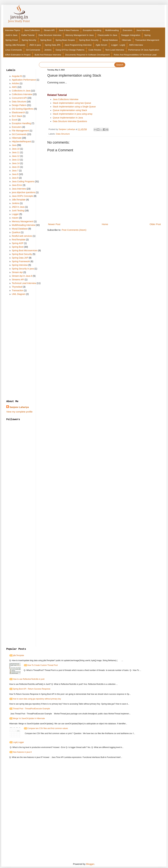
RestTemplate (19, 240)
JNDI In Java (18, 207)
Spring (147, 35)
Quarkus (16, 232)
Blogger (90, 864)
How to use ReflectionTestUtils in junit (29, 679)
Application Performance (24, 80)
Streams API (18, 280)
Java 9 (15, 178)
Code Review (95, 50)
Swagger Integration (131, 35)
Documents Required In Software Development (87, 55)
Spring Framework (21, 261)
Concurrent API (19, 98)
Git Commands (33, 50)
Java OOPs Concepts (22, 196)
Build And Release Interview (48, 55)
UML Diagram (19, 294)
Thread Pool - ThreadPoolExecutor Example (31, 709)
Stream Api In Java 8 (22, 276)
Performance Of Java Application (144, 50)
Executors (127, 30)
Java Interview (143, 30)
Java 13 (16, 160)
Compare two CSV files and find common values (48, 728)
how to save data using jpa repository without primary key (37, 699)
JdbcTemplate (19, 200)
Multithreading (112, 30)
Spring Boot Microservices (25, 250)
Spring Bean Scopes (65, 40)
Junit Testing (18, 211)
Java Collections (32, 30)
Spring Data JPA (53, 45)
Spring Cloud (12, 40)
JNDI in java (35, 45)
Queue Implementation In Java (68, 118)
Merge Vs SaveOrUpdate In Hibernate (29, 718)
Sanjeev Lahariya (19, 407)
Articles (15, 83)
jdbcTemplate (19, 655)
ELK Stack (17, 116)
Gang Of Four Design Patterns (70, 50)
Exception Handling (92, 30)
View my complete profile (19, 412)
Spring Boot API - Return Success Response (32, 689)
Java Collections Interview (66, 99)
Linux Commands (14, 50)
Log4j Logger (18, 742)
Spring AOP (18, 243)
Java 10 (16, 149)
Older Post (155, 224)
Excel (14, 120)
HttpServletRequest (21, 142)
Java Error (17, 185)
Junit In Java (11, 35)
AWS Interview (136, 45)
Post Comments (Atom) (74, 230)
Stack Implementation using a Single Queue (74, 107)
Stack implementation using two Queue (72, 103)
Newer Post (54, 224)
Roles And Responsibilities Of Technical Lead (135, 55)
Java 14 (16, 163)
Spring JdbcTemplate (15, 45)
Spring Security (29, 40)
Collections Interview (22, 94)
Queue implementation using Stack (70, 110)
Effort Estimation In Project (18, 55)
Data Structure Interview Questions (70, 121)
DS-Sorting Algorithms (23, 109)
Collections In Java (21, 91)
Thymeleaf (17, 287)
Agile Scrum (101, 45)
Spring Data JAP (20, 258)
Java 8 (15, 174)
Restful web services (22, 236)
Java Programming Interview (78, 45)
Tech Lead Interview (115, 50)
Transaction (18, 290)
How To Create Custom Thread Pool (43, 665)
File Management (20, 131)
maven (15, 218)
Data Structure (63, 134)
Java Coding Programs (23, 181)
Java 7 (15, 171)
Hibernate (126, 40)
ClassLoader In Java (107, 35)
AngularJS (17, 76)
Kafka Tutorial (28, 35)
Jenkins (48, 50)
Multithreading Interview (23, 225)
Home (105, 224)
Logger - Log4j (118, 45)
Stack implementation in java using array (73, 114)
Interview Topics (13, 30)
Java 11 (16, 152)
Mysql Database (110, 40)
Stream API (49, 30)
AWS (14, 87)
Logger (15, 214)
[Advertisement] (24, 348)
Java (14, 145)
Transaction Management (147, 40)
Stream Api (17, 272)
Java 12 (16, 156)
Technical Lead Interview (24, 283)
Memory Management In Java (80, 35)
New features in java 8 (22, 752)
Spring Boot (46, 40)
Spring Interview (20, 265)
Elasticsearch (18, 112)
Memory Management (23, 221)
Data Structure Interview (50, 35)
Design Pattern (19, 105)
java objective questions (24, 192)
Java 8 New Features (69, 30)
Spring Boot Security (89, 40)
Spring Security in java (23, 269)
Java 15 (16, 167)
